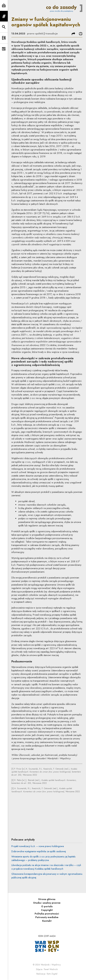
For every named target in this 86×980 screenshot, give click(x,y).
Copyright (47, 910)
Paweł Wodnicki (51, 969)
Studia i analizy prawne (47, 903)
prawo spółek (35, 34)
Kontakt (47, 921)
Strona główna (47, 899)
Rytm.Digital (52, 974)
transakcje (52, 34)
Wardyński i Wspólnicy (51, 965)
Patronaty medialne (47, 917)
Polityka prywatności (47, 914)
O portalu (47, 906)
